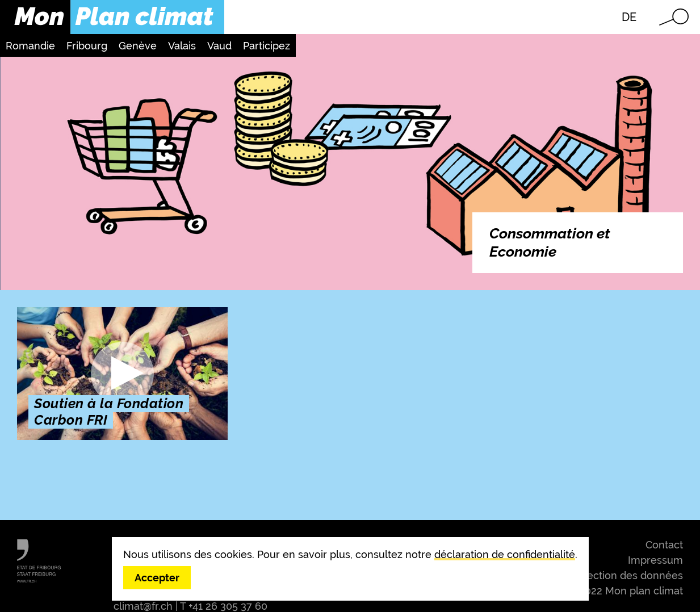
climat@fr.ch (143, 606)
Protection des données (625, 575)
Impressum (655, 560)
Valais (182, 46)
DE (629, 17)
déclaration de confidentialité (505, 554)
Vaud (219, 46)
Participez (267, 46)
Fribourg (87, 46)
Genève (138, 46)
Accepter (157, 578)
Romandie (30, 46)
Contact (664, 545)
